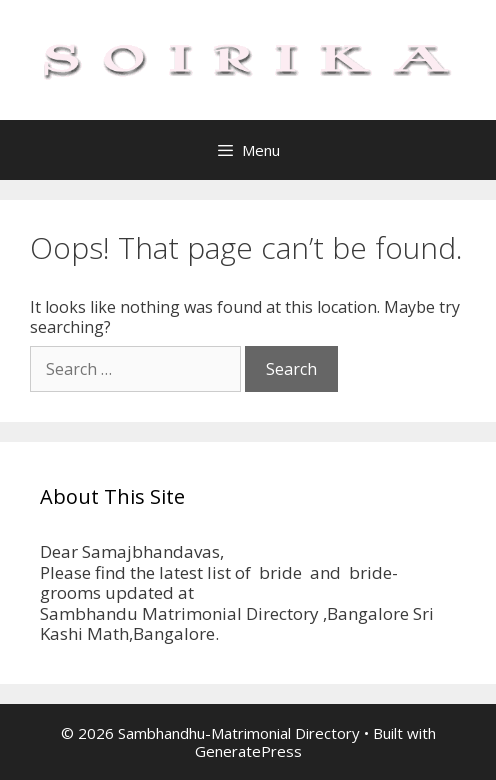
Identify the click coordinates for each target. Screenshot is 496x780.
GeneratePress (248, 751)
